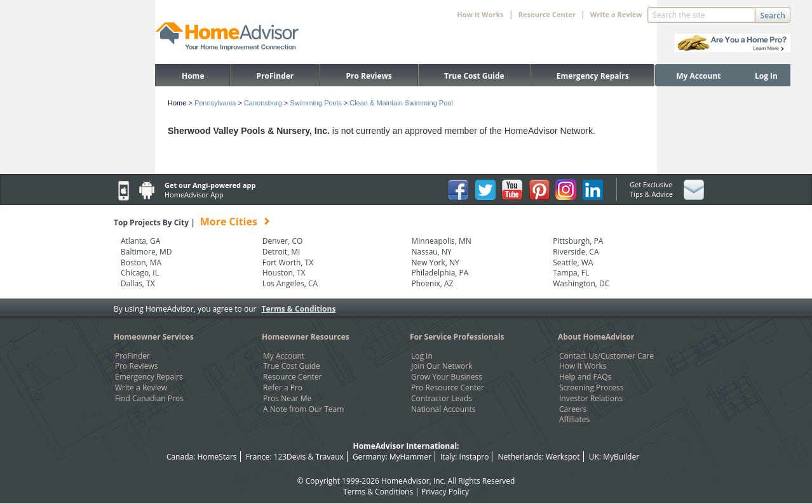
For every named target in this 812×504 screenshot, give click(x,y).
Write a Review (616, 14)
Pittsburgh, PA (578, 241)
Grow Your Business (447, 377)
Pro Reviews (369, 76)
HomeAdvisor (405, 481)
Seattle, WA (573, 263)
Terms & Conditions (299, 309)
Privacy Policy (445, 492)
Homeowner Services (154, 337)
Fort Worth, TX (288, 263)
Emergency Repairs (593, 76)
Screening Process (591, 388)
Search (773, 16)
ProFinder (275, 76)
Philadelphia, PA (440, 273)
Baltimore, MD (146, 252)
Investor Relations (591, 399)
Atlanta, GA (140, 241)
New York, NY (436, 263)
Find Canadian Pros (149, 399)
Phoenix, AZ (433, 284)
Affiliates (574, 420)
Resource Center (293, 377)
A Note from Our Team (303, 409)
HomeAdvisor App (194, 195)
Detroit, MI (281, 252)
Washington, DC (581, 284)
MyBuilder (621, 457)
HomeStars (217, 457)
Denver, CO (283, 241)
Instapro (474, 457)
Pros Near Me (287, 399)
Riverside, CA (576, 252)
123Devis (290, 457)
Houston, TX (284, 273)
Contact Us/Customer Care (606, 356)
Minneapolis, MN (442, 241)
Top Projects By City (192, 222)
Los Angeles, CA (290, 284)
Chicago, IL (140, 273)
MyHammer (410, 457)
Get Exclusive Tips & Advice (651, 189)
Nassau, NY (432, 252)
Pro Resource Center (448, 388)
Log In (766, 76)
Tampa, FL (571, 273)
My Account (698, 76)
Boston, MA (141, 263)
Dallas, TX (138, 284)
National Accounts (443, 409)
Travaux (329, 457)
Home (193, 76)
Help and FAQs (585, 377)
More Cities (229, 222)
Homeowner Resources (306, 337)
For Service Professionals (457, 337)
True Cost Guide (474, 76)
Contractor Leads (442, 399)
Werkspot (563, 457)
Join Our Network (442, 366)
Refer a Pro (283, 388)
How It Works (583, 366)
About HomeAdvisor (596, 337)
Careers (573, 409)
